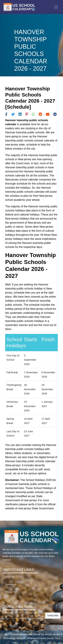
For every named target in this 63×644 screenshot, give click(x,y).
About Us (10, 577)
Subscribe (53, 615)
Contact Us (11, 584)
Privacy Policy (12, 592)
